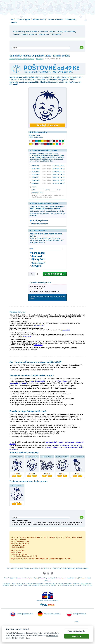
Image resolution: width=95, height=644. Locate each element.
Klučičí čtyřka (47, 457)
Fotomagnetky (70, 19)
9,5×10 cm (35, 165)
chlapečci (72, 522)
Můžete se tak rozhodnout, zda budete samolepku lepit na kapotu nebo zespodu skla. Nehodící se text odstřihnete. (47, 211)
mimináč (79, 522)
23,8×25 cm (36, 180)
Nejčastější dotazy (39, 19)
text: (32, 249)
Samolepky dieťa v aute (22, 614)
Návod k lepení (9, 578)
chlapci (44, 522)
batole (39, 524)
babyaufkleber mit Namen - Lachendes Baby (67, 446)
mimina (21, 524)
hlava (60, 524)
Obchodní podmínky (46, 578)
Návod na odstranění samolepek (27, 578)
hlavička (70, 524)
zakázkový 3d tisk (66, 586)
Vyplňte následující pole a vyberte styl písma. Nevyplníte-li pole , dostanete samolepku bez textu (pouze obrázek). (47, 238)
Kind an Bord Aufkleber (49, 614)
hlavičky (76, 524)
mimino (15, 524)
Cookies (75, 578)
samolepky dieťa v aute (36, 583)
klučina (50, 522)
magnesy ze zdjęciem (41, 586)
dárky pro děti (54, 586)
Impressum (47, 580)
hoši (59, 522)
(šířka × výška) (46, 165)
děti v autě (24, 522)
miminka (33, 524)
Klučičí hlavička (32, 457)
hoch (55, 522)
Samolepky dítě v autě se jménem (22, 59)
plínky (56, 524)
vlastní (34, 187)
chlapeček (65, 522)
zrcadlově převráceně (40, 224)
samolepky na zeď (51, 583)
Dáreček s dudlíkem (63, 457)
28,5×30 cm (36, 183)
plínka (51, 524)
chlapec (39, 522)
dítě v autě (16, 522)
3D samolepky (21, 583)
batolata (45, 524)
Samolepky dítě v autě (49, 629)
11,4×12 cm (36, 168)
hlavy (65, 524)
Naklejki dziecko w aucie (76, 617)
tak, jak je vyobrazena (40, 221)
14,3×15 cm (36, 171)
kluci (33, 522)
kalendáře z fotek (9, 583)
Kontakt (14, 22)
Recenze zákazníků (56, 19)
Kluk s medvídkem (77, 457)
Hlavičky (39, 59)
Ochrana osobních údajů (63, 578)
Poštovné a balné (24, 19)
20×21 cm (35, 177)
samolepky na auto (65, 583)
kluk (30, 522)
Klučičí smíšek (17, 485)
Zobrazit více (39, 325)
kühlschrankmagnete (25, 586)
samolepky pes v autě (80, 583)
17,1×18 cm (36, 174)
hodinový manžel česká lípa (83, 586)
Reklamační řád (85, 578)
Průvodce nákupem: (17, 312)
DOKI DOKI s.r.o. (45, 568)
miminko (27, 524)
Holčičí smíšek (17, 457)
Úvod (13, 19)
